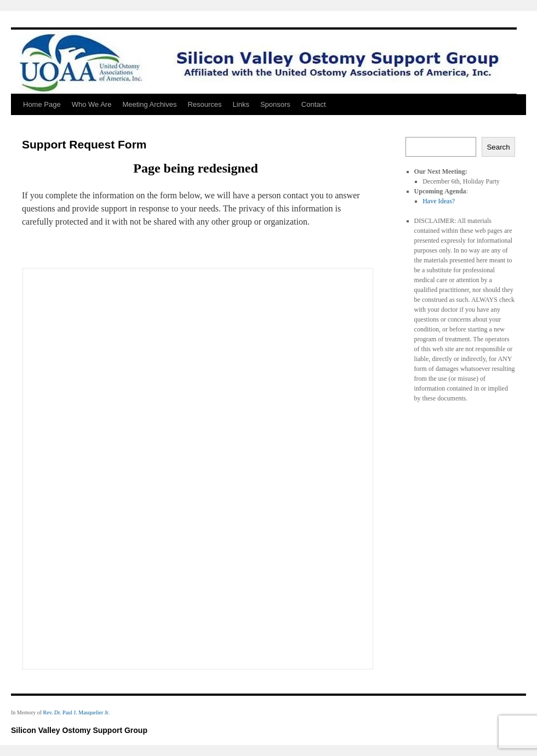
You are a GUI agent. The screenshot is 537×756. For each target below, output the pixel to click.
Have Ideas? (439, 201)
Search (498, 147)
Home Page (42, 104)
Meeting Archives (149, 104)
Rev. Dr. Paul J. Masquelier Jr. (76, 712)
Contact (314, 104)
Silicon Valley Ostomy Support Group (79, 730)
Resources (204, 104)
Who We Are (92, 104)
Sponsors (275, 104)
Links (241, 104)
